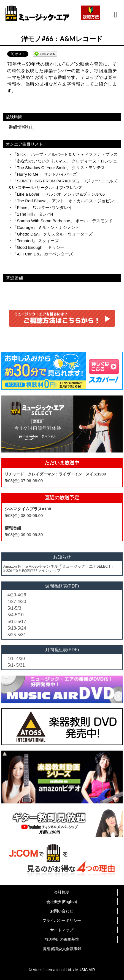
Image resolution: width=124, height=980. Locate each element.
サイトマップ (62, 930)
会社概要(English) (62, 902)
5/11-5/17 (17, 621)
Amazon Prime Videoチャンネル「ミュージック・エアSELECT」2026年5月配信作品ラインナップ (59, 568)
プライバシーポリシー (62, 920)
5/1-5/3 (14, 608)
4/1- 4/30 (16, 659)
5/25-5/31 (17, 635)
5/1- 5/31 (16, 665)
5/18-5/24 (17, 628)
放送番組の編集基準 (62, 939)
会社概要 (62, 892)
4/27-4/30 (17, 602)
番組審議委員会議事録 (62, 949)
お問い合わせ (62, 911)
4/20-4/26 (17, 595)
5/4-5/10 (16, 615)
